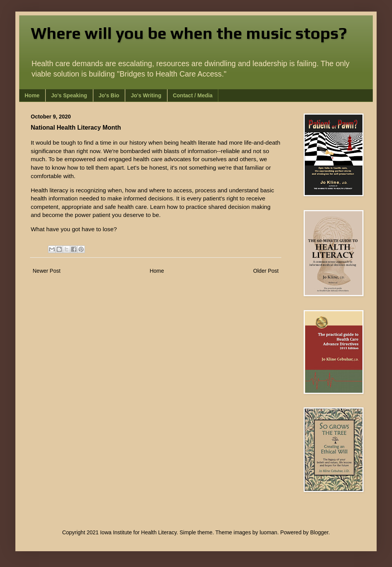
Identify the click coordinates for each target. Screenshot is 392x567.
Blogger (319, 532)
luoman (268, 532)
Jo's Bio (109, 95)
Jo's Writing (146, 95)
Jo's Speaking (69, 95)
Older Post (266, 271)
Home (32, 95)
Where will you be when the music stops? (189, 33)
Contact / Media (193, 95)
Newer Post (47, 271)
